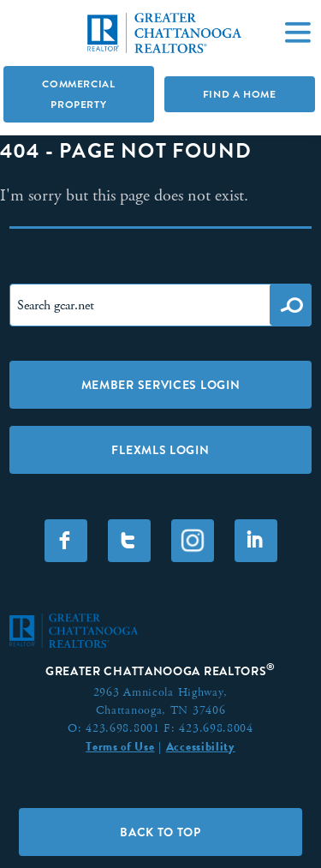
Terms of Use (120, 746)
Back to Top (160, 832)
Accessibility (201, 746)
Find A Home (240, 94)
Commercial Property (78, 94)
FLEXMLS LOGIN (160, 450)
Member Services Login (161, 385)
